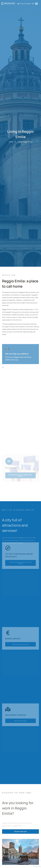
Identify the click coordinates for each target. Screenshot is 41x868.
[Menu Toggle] (36, 4)
